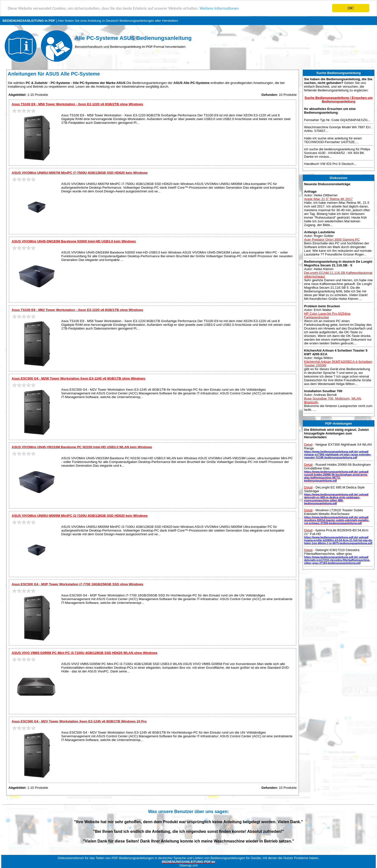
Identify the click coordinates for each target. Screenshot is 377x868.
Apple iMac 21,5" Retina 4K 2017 (328, 199)
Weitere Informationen (219, 8)
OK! (351, 8)
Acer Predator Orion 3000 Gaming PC (332, 240)
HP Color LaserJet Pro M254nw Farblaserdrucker (327, 315)
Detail (308, 445)
